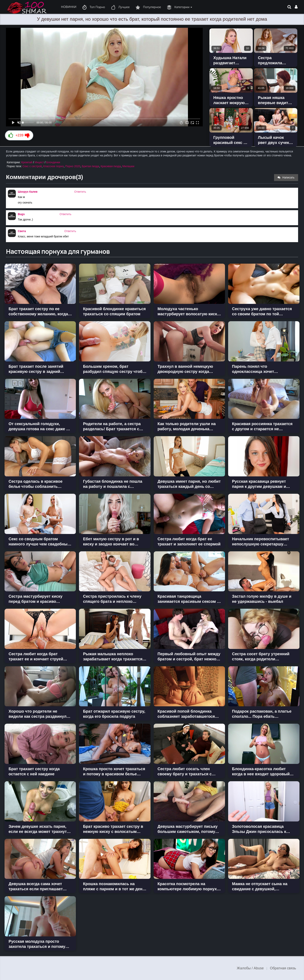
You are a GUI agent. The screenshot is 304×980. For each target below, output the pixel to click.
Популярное (148, 7)
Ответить (80, 192)
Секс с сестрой (32, 166)
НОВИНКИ (69, 7)
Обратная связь (283, 968)
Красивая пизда (111, 166)
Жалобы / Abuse (250, 968)
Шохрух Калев (28, 192)
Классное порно (53, 166)
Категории (179, 7)
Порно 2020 (73, 166)
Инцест (39, 162)
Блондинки (53, 162)
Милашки (128, 166)
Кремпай (27, 162)
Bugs (21, 214)
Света (22, 231)
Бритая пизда (90, 166)
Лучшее (120, 7)
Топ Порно (94, 7)
